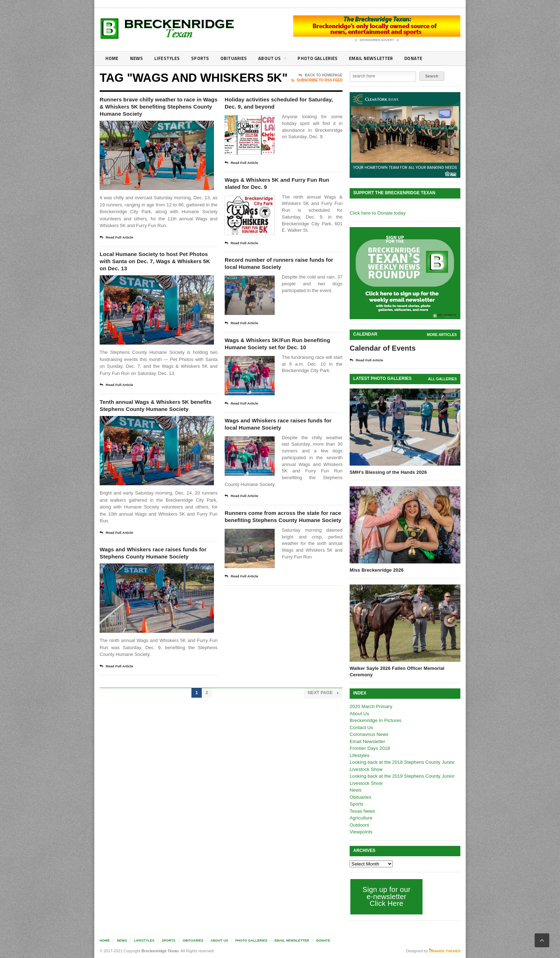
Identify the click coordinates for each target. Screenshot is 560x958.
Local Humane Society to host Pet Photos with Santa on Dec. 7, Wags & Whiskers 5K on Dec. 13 (157, 276)
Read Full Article (118, 250)
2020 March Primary (371, 706)
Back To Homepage (321, 75)
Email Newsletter (380, 58)
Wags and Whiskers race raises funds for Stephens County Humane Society (153, 587)
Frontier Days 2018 (369, 748)
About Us (278, 60)
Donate (424, 58)
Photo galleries (324, 58)
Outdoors (359, 825)
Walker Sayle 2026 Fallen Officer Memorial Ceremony (396, 671)
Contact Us (361, 728)
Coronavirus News (369, 734)
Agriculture (361, 818)
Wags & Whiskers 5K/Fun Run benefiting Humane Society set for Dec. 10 (282, 358)
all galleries (443, 379)
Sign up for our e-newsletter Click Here (386, 896)
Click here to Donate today (377, 213)
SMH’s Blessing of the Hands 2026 (387, 472)
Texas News (362, 811)
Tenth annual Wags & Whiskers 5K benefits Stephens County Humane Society (158, 428)
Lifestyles (169, 58)
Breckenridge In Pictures (375, 720)
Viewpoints (361, 832)
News (138, 58)
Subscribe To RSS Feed (317, 80)
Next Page (323, 733)
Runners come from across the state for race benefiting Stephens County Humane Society (282, 545)
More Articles (442, 335)
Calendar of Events (382, 348)
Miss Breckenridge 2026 (376, 570)
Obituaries (238, 58)
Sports (204, 58)
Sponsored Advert (377, 40)
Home (112, 58)
